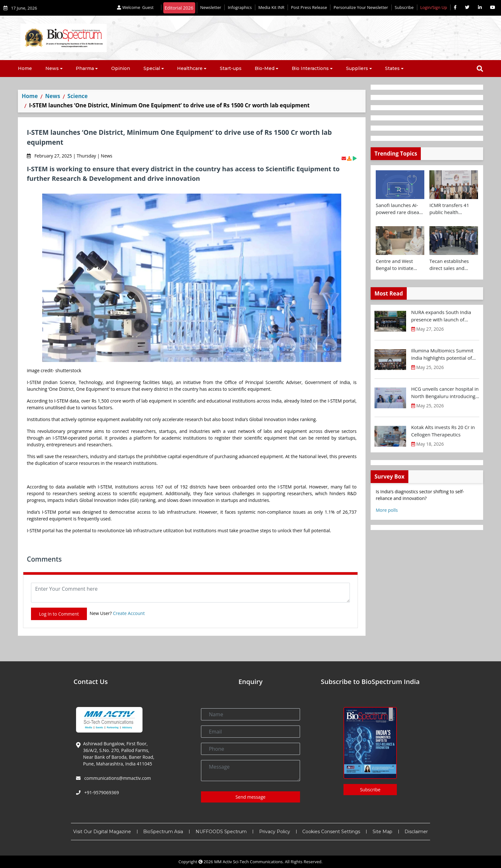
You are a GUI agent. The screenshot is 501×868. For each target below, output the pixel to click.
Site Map (382, 832)
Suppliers (357, 68)
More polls (387, 510)
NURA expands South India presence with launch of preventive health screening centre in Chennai (442, 316)
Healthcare (190, 68)
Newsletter (211, 7)
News (52, 68)
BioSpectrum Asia (163, 832)
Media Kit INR (272, 7)
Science (77, 96)
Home (25, 68)
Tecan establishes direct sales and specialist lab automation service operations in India (451, 265)
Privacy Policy (275, 832)
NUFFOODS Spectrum (221, 832)
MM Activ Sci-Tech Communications (248, 862)
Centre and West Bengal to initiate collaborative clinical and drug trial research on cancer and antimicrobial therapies (398, 265)
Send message (250, 797)
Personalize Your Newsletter (361, 7)
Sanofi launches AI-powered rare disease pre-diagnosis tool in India (400, 209)
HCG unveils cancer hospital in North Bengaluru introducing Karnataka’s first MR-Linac (445, 393)
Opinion (121, 68)
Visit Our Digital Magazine (102, 832)
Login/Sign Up (434, 7)
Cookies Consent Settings (331, 832)
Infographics (240, 7)
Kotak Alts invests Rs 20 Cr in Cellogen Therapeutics (443, 431)
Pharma (85, 68)
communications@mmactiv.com (117, 778)
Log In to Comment (59, 614)
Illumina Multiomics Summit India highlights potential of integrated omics (442, 354)
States (392, 68)
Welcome (136, 7)
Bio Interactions (310, 68)
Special (152, 68)
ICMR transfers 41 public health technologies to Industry (449, 209)
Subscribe (404, 7)
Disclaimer (416, 832)
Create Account (129, 613)
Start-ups (231, 68)
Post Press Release (309, 7)
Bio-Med (265, 68)
